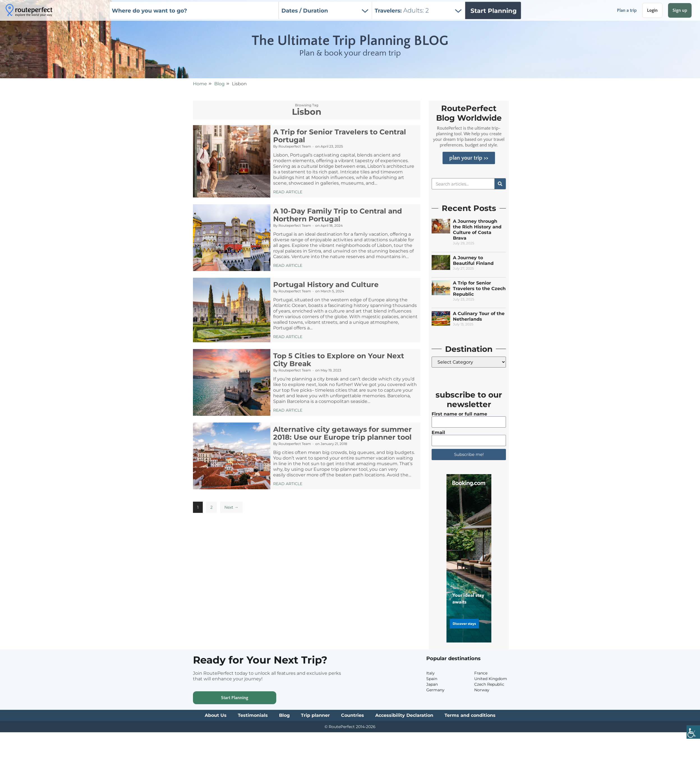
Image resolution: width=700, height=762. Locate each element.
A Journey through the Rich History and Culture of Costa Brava (477, 230)
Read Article (288, 192)
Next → (231, 507)
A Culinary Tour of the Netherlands (479, 316)
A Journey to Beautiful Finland (473, 260)
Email (438, 433)
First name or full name (459, 414)
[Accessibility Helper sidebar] (693, 733)
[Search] (500, 184)
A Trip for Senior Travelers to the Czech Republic (479, 289)
